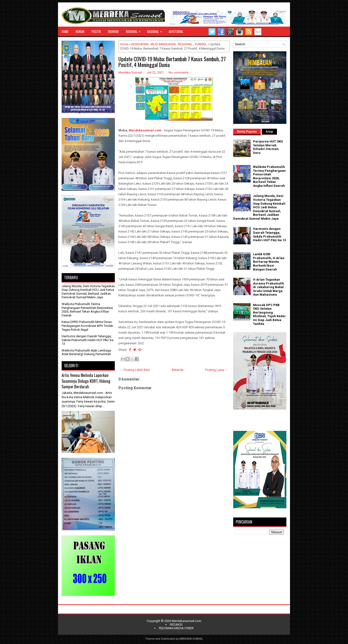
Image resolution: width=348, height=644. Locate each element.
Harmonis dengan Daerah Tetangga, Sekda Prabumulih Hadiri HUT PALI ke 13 (87, 340)
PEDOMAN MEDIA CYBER (176, 628)
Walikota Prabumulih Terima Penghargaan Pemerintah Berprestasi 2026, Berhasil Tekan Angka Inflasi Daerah (87, 310)
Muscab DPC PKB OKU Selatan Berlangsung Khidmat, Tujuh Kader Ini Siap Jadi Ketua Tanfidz (269, 314)
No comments (179, 72)
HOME (65, 31)
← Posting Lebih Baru (135, 370)
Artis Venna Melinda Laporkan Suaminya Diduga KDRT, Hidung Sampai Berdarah (86, 381)
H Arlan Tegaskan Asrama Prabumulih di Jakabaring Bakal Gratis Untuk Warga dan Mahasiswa (268, 287)
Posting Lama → (217, 370)
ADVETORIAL (176, 31)
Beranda (178, 370)
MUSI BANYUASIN (163, 44)
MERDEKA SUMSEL (191, 639)
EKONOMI (113, 31)
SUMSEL (201, 44)
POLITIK (96, 31)
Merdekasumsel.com (145, 130)
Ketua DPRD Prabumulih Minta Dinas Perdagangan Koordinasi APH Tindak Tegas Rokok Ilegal (87, 326)
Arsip (269, 132)
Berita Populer (247, 132)
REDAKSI (176, 625)
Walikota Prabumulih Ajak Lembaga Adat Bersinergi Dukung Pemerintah (86, 352)
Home (124, 44)
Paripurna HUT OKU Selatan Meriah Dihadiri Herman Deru (268, 147)
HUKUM (80, 31)
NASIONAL (156, 30)
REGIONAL (135, 30)
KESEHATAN (140, 44)
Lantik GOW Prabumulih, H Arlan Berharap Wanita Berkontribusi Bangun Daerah (269, 262)
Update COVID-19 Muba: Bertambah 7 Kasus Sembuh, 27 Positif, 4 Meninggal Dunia (172, 62)
